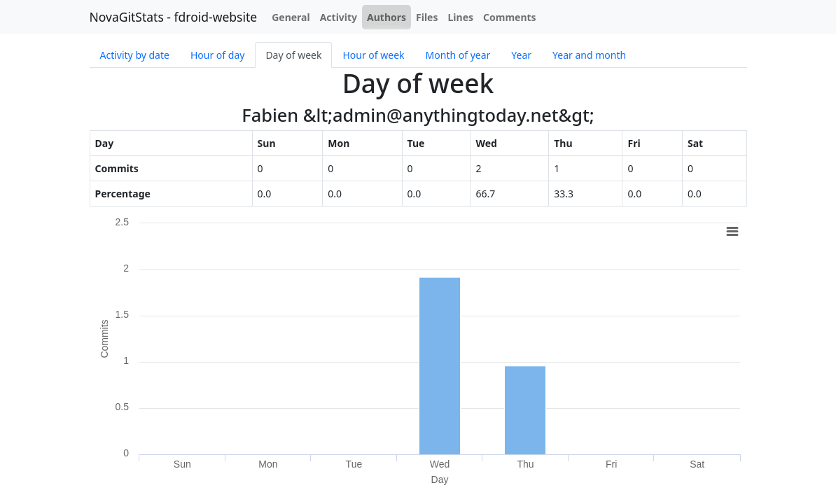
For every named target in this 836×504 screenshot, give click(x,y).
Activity (339, 17)
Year (521, 55)
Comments (510, 17)
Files (427, 17)
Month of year (458, 55)
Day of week (293, 55)
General (291, 17)
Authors (386, 17)
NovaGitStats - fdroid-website (174, 17)
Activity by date (135, 55)
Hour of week (373, 55)
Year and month (589, 55)
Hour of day (217, 55)
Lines (461, 17)
